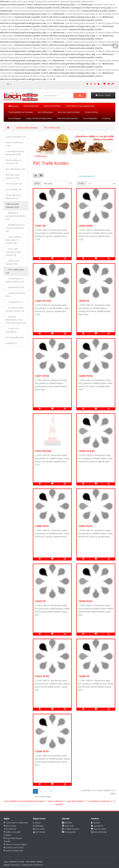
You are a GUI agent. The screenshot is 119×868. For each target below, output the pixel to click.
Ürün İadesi (39, 829)
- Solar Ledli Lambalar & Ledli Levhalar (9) (13, 252)
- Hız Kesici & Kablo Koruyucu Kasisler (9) (15, 309)
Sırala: (37, 183)
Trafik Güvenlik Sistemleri (67, 118)
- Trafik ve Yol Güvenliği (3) (12, 330)
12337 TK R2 (42, 676)
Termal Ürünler (91, 112)
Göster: (81, 183)
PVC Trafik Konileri (52, 128)
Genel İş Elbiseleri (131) (16, 137)
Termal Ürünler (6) (14, 184)
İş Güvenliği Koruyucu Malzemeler (80, 106)
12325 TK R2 (85, 226)
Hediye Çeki (68, 826)
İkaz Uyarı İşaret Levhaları (69, 112)
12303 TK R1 (85, 526)
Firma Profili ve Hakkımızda (16, 823)
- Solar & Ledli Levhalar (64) (12, 262)
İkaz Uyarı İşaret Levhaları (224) (13, 176)
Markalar (67, 823)
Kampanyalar (69, 832)
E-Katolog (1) (11, 343)
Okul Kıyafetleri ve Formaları (21, 112)
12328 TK (84, 676)
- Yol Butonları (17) (14, 302)
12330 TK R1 (42, 751)
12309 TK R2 (85, 376)
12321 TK (40, 226)
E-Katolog (106, 118)
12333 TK (40, 601)
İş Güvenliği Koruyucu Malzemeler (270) (15, 153)
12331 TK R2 (42, 376)
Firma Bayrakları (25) (15, 337)
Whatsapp (41, 156)
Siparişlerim (97, 826)
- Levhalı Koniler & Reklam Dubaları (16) (15, 280)
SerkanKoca (38, 865)
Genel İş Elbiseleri (31, 106)
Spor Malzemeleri (45, 112)
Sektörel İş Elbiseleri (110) (14, 144)
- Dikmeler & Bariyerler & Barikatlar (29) (15, 216)
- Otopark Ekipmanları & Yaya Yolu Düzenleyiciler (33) (16, 320)
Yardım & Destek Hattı (13, 851)
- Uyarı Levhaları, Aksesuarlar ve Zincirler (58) (14, 240)
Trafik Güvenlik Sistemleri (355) (12, 206)
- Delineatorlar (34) (15, 287)
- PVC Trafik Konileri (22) (15, 271)
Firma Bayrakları (90, 118)
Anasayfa (15, 106)
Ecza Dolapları (15, 118)
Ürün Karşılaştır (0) (86, 176)
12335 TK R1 (85, 601)
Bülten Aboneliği (99, 832)
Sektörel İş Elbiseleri (52, 106)
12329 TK (84, 301)
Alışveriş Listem (98, 829)
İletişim (37, 823)
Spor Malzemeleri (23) (15, 169)
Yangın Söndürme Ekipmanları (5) (13, 197)
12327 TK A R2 (43, 301)
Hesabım (96, 823)
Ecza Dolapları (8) (13, 189)
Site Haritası (39, 832)
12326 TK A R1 (87, 451)
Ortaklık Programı (71, 829)
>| (51, 791)
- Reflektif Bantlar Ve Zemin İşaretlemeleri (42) (15, 228)
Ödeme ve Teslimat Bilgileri (15, 844)
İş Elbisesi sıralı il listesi (14, 848)
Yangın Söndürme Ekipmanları (39, 118)
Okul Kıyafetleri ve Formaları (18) (14, 162)
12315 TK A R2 (43, 451)
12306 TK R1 (42, 526)
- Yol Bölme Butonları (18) (16, 295)
